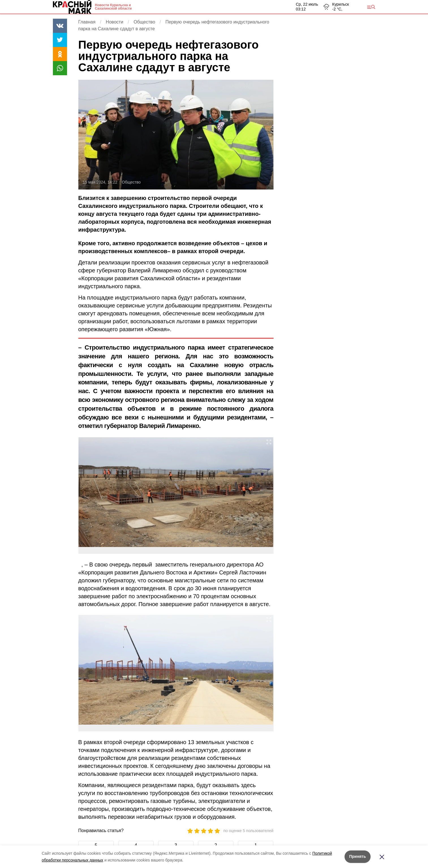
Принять (357, 856)
